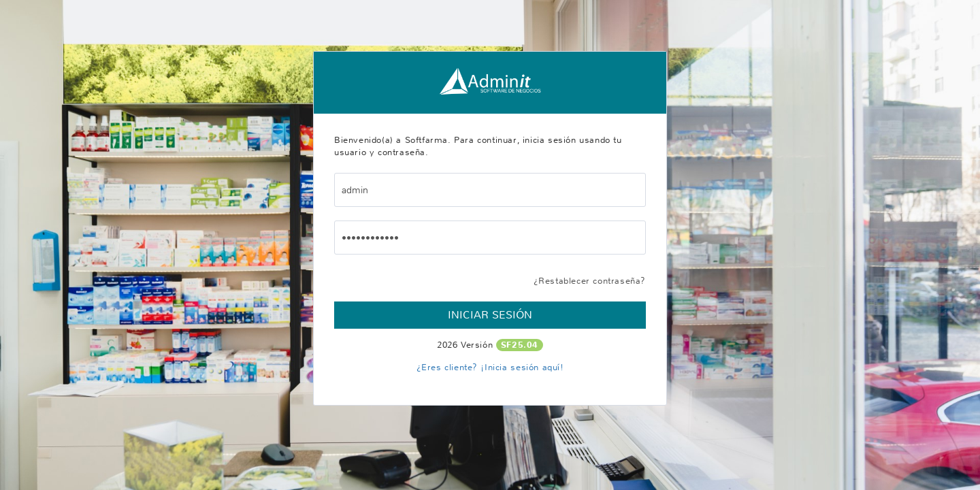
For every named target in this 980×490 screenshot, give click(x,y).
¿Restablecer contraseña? (590, 281)
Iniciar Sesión (490, 315)
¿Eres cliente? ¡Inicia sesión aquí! (490, 367)
